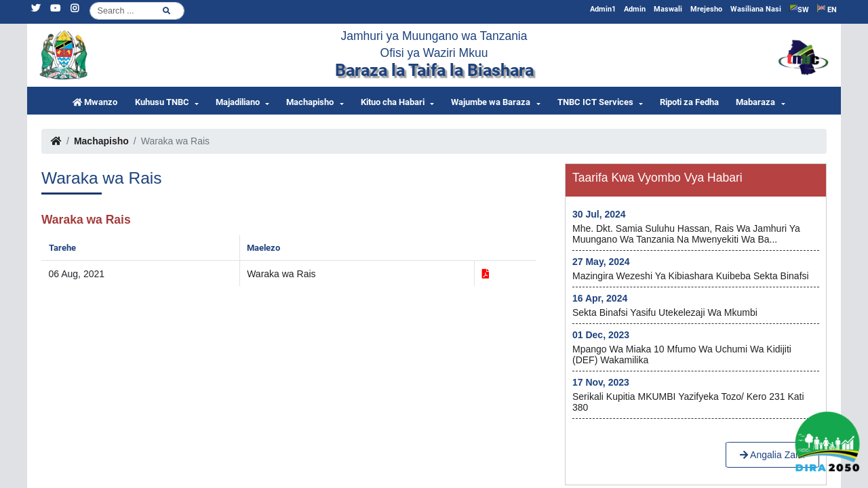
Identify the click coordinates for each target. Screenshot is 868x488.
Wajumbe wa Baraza (491, 102)
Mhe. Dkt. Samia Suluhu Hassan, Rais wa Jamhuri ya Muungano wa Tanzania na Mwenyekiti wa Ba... (686, 234)
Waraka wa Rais (281, 274)
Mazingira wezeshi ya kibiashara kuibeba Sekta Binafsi (691, 276)
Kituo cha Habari (393, 102)
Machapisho (310, 102)
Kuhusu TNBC (162, 102)
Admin (635, 9)
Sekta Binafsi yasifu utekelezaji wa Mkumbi (665, 312)
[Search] (137, 11)
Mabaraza (755, 102)
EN (827, 9)
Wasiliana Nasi (756, 9)
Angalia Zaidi (772, 455)
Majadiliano (238, 102)
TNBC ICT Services (595, 102)
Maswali (668, 9)
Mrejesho (706, 9)
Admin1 (603, 9)
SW (799, 9)
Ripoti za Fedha (689, 102)
